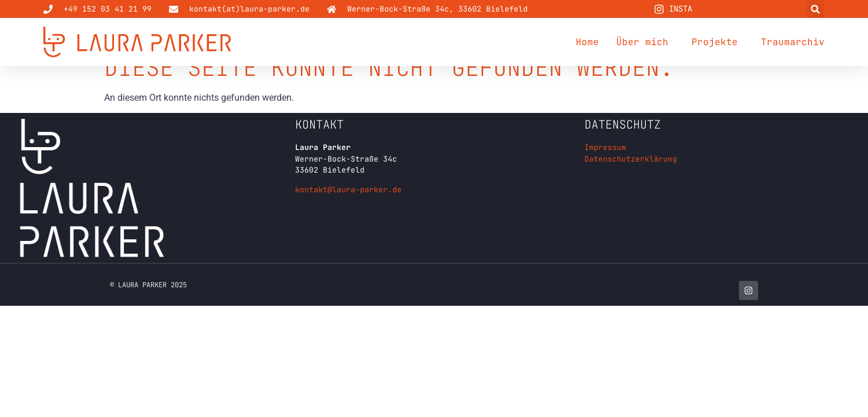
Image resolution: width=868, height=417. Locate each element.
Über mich (645, 42)
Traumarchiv (793, 42)
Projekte (718, 42)
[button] (816, 9)
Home (587, 42)
